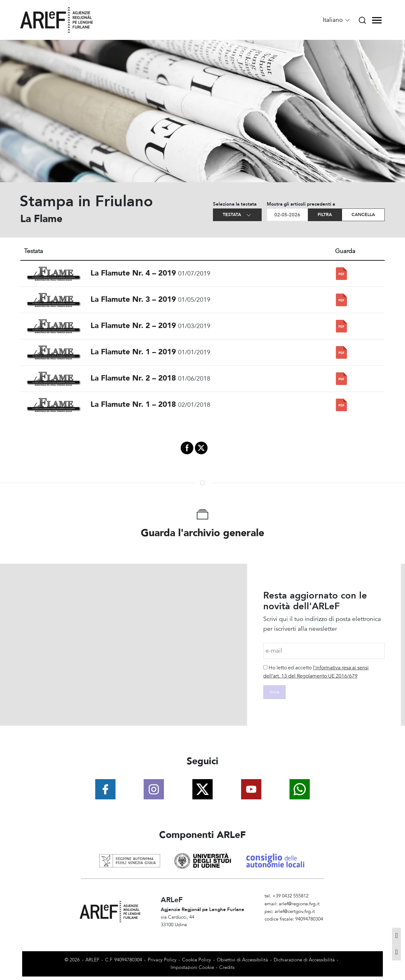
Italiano (337, 20)
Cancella (363, 215)
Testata (237, 215)
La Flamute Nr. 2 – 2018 (133, 378)
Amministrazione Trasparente (295, 927)
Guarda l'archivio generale (202, 533)
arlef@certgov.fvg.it (295, 912)
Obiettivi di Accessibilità (242, 960)
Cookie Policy (196, 960)
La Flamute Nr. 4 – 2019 (133, 273)
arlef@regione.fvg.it (299, 904)
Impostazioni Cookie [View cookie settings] (192, 968)
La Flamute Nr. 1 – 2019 (133, 352)
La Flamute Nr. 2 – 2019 (133, 326)
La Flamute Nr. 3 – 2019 (133, 299)
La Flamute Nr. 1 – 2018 (133, 404)
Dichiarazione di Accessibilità (304, 960)
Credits (227, 968)
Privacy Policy (162, 960)
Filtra (325, 215)
